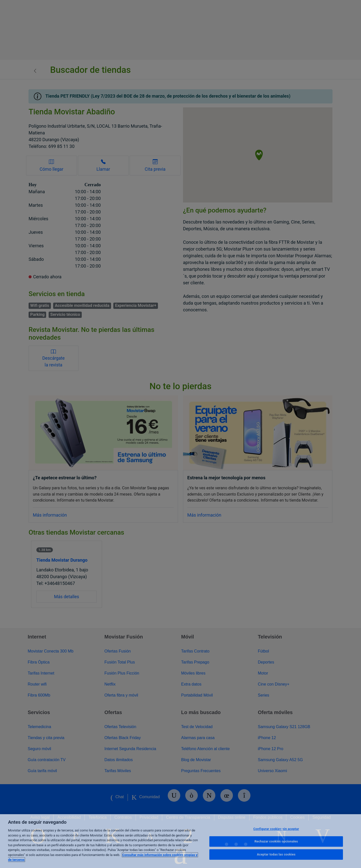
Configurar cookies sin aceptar (276, 829)
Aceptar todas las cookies (276, 854)
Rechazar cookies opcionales (276, 841)
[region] (180, 841)
